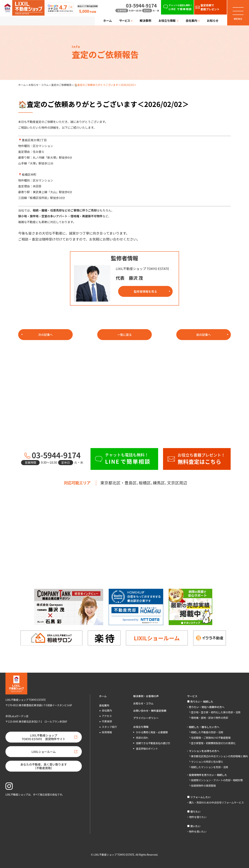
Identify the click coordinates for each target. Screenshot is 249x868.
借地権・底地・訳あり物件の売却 (210, 718)
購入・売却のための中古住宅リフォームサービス (216, 802)
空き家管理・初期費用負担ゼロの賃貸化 (213, 743)
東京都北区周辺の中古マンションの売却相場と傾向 (219, 756)
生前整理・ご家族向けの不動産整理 (211, 738)
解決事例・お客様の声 (146, 696)
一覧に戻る (124, 335)
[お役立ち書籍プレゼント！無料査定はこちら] (197, 459)
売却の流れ (142, 738)
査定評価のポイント (147, 749)
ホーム (108, 21)
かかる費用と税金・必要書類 (152, 732)
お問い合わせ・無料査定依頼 (150, 711)
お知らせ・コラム (38, 85)
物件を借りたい (198, 817)
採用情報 (107, 732)
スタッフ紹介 (109, 727)
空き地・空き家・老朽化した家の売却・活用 (216, 712)
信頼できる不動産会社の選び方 (153, 743)
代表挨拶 (107, 721)
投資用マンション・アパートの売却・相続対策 (217, 780)
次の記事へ (45, 335)
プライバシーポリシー (146, 718)
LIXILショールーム (157, 638)
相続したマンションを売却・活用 (210, 767)
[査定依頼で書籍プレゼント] (210, 7)
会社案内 (107, 710)
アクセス (107, 716)
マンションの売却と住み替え (207, 762)
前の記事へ (204, 335)
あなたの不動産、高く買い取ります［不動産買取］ (44, 766)
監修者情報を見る (145, 291)
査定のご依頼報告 (61, 85)
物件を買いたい (198, 832)
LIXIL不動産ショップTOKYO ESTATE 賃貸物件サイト (44, 737)
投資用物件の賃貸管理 (203, 786)
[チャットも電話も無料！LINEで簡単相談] (177, 7)
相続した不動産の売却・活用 (207, 732)
